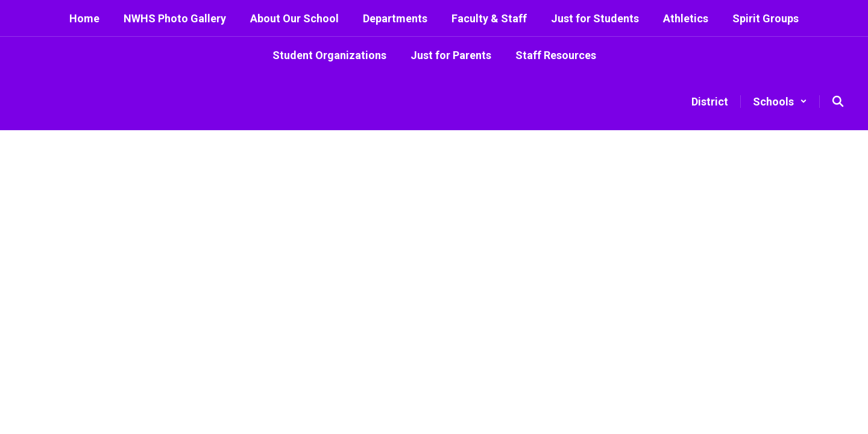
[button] (780, 102)
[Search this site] (838, 101)
